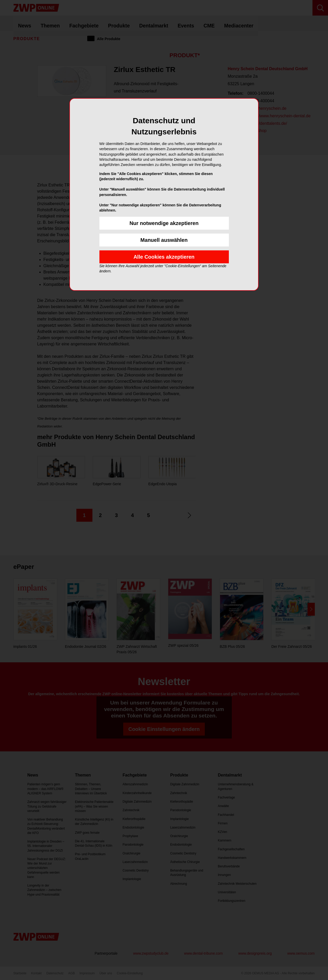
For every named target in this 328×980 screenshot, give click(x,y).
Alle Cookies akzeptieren (164, 257)
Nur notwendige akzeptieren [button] (164, 223)
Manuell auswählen (164, 240)
